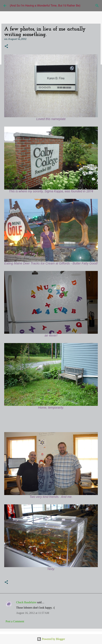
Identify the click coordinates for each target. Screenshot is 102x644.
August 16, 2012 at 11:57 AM (33, 613)
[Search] (97, 6)
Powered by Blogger (51, 639)
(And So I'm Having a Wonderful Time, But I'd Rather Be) (45, 6)
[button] (6, 46)
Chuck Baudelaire (26, 602)
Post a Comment (15, 621)
